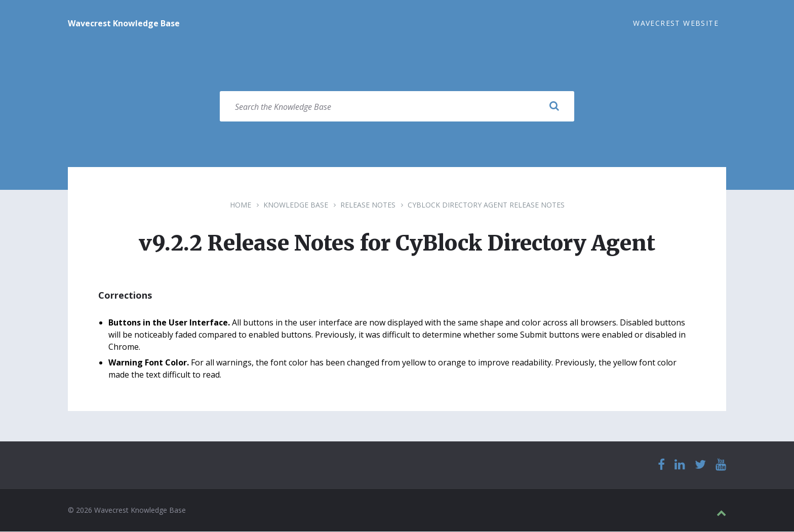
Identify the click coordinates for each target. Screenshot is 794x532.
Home (241, 205)
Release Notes (368, 205)
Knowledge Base (296, 205)
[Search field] (397, 107)
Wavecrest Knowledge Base (124, 23)
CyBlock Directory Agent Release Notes (486, 205)
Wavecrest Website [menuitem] (676, 23)
